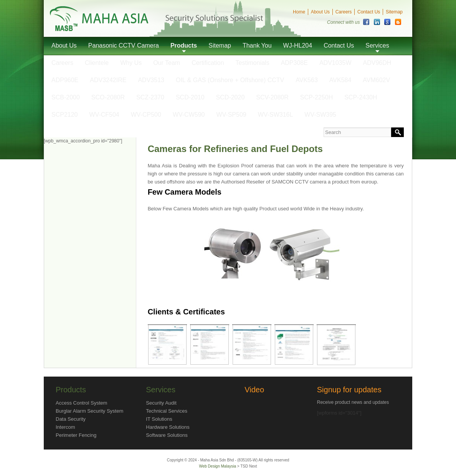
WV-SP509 (231, 115)
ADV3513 (151, 80)
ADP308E (294, 63)
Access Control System (81, 403)
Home (299, 12)
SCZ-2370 (150, 97)
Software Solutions (167, 435)
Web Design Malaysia (218, 466)
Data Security (71, 419)
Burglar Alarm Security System (89, 411)
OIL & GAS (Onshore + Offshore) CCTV (230, 80)
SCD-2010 (190, 97)
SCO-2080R (108, 97)
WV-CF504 (104, 115)
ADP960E (65, 80)
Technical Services (167, 411)
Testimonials (253, 63)
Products (184, 45)
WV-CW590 (189, 115)
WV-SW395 (320, 115)
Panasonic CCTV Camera (124, 45)
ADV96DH (377, 63)
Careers (344, 12)
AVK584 (340, 80)
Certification (208, 63)
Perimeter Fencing (76, 435)
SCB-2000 (66, 97)
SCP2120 (65, 115)
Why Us (131, 63)
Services (377, 45)
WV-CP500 (146, 115)
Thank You (257, 45)
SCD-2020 (230, 97)
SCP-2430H (361, 97)
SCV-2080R (272, 97)
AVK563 (307, 80)
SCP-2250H (316, 97)
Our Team (167, 63)
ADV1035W (335, 63)
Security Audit (161, 403)
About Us (320, 12)
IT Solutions (159, 419)
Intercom (65, 427)
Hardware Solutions (168, 427)
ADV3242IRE (108, 80)
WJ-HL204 (298, 45)
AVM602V (376, 80)
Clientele (97, 63)
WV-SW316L (276, 115)
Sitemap (394, 12)
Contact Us (369, 12)
